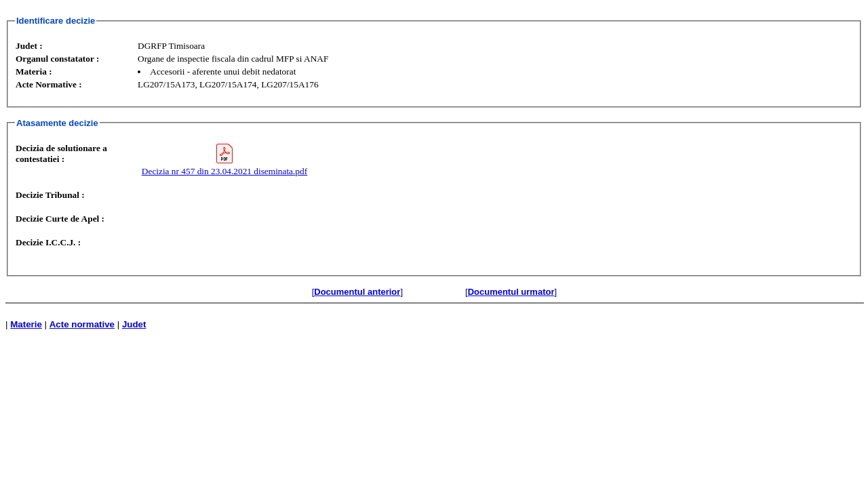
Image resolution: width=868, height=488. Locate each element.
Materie (26, 324)
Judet (134, 324)
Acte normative (82, 324)
